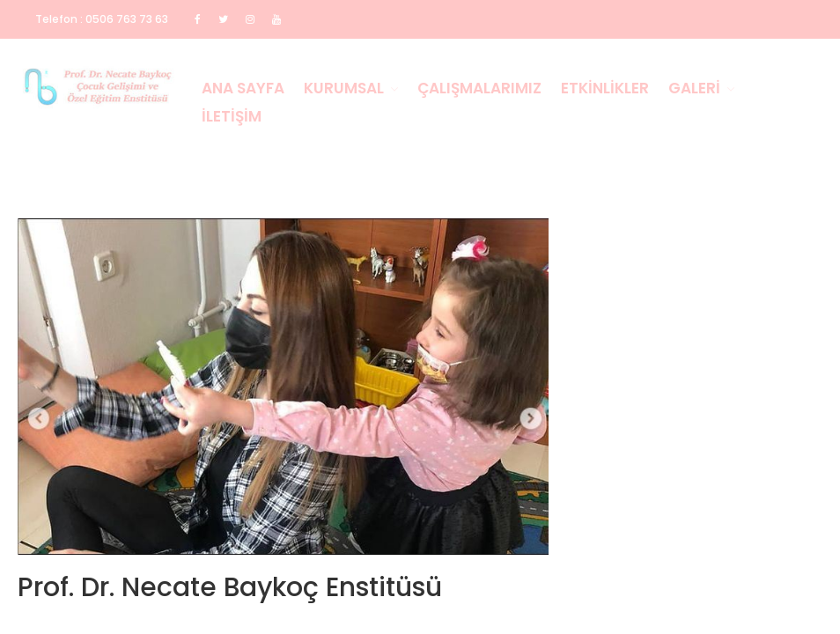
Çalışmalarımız (479, 88)
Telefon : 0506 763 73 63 (102, 19)
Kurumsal (344, 88)
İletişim (232, 116)
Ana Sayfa (243, 88)
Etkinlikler (605, 88)
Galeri (694, 88)
